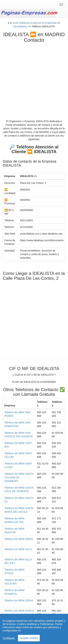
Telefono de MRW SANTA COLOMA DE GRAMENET (19, 477)
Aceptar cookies (29, 638)
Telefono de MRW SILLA (18, 549)
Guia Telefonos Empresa (27, 23)
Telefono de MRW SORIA (19, 600)
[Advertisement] (34, 79)
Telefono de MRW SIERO (19, 539)
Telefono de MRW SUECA (19, 611)
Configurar (9, 638)
